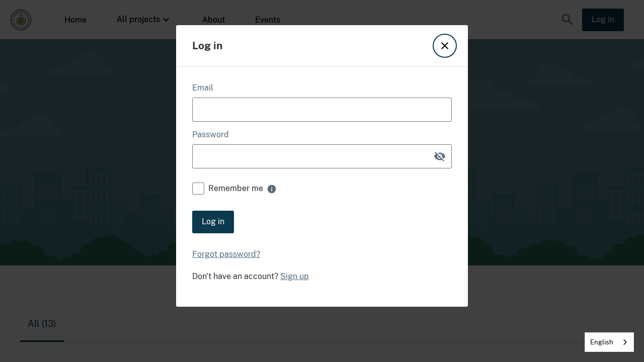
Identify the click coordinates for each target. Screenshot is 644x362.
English (602, 342)
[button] (445, 46)
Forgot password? (226, 254)
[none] (272, 189)
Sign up (295, 277)
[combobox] (609, 342)
